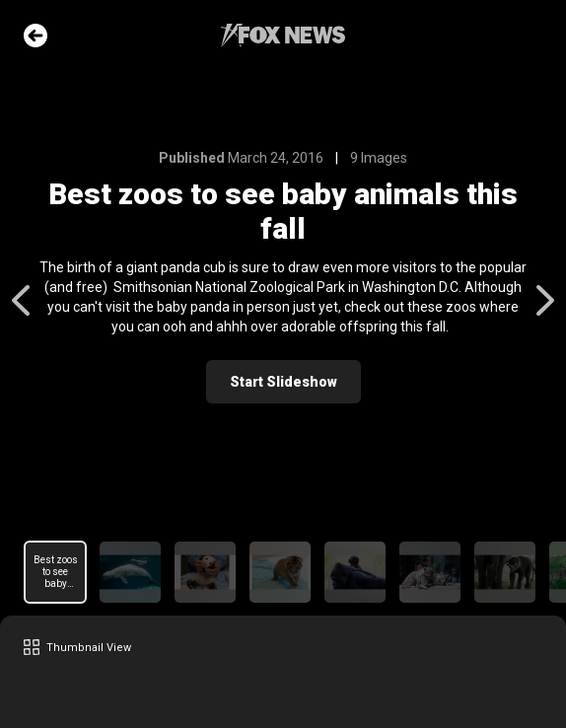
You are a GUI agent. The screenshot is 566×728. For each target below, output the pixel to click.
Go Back (35, 36)
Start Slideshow (283, 382)
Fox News (283, 36)
